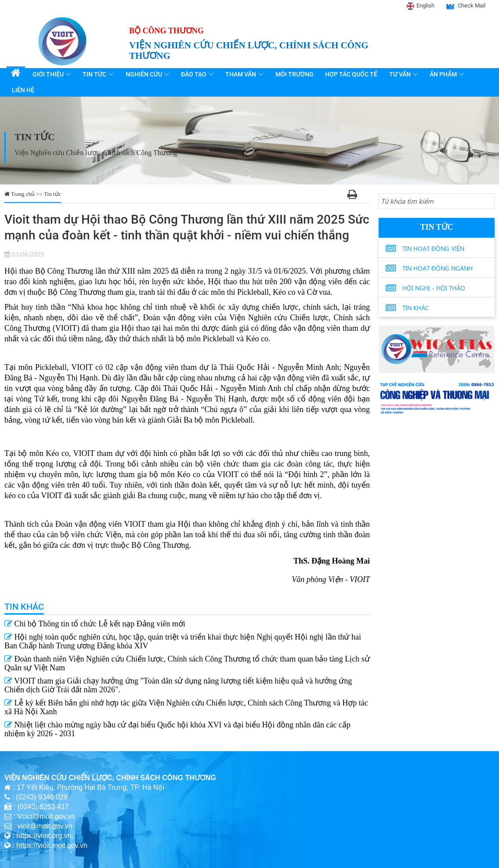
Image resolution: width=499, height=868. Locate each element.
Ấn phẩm (443, 74)
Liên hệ (23, 90)
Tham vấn (242, 74)
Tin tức (96, 74)
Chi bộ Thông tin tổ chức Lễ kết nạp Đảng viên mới (95, 624)
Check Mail (472, 5)
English (425, 5)
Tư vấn (400, 74)
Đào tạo (195, 74)
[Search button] (486, 202)
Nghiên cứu (145, 74)
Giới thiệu (49, 74)
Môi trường (295, 74)
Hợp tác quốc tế (352, 74)
